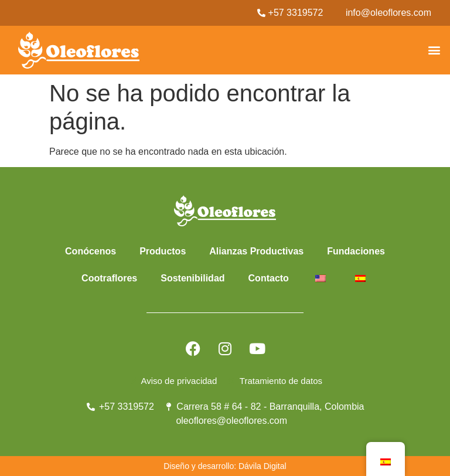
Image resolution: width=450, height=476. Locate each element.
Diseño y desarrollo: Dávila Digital (225, 466)
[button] (434, 50)
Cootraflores (109, 278)
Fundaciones (356, 251)
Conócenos (91, 251)
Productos (163, 251)
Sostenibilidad (192, 278)
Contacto (269, 278)
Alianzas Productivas (256, 251)
